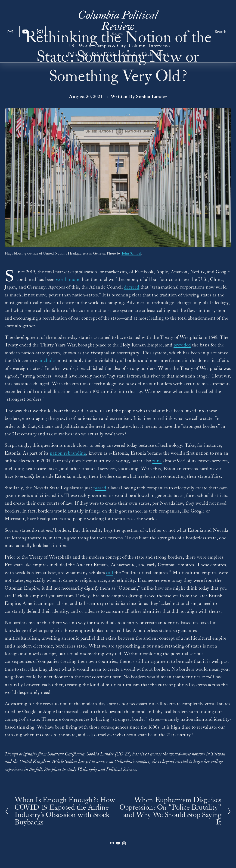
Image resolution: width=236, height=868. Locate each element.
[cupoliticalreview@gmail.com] (10, 31)
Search (221, 31)
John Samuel (131, 253)
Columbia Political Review (118, 22)
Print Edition (105, 54)
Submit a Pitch (137, 54)
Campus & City (110, 46)
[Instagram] (40, 31)
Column (137, 46)
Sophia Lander (152, 97)
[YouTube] (25, 31)
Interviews (160, 46)
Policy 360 (78, 54)
